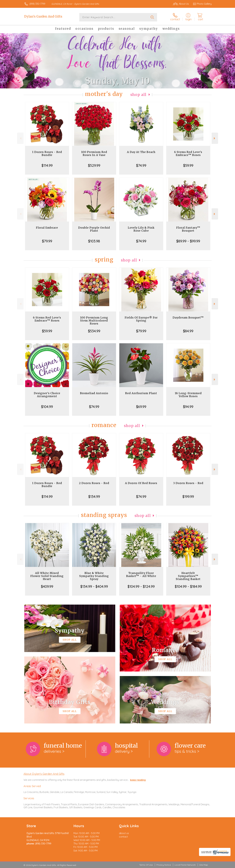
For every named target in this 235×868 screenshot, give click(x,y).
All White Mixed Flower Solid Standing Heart (47, 576)
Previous (20, 138)
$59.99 (188, 165)
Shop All (138, 95)
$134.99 (94, 497)
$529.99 (94, 165)
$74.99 (141, 165)
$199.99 (188, 497)
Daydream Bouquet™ (188, 318)
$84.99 (188, 331)
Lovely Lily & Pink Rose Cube (141, 229)
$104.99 (47, 407)
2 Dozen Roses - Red (94, 483)
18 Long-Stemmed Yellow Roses (188, 395)
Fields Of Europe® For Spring (141, 319)
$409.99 (47, 586)
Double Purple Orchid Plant (94, 229)
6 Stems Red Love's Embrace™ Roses (188, 153)
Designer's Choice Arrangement (47, 395)
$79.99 (47, 241)
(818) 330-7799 (37, 4)
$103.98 (94, 241)
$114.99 (47, 165)
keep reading (138, 780)
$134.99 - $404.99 (94, 586)
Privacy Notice (164, 865)
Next (215, 138)
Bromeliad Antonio (94, 393)
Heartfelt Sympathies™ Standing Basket (188, 576)
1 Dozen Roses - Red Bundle (47, 153)
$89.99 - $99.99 (188, 241)
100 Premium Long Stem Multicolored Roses (94, 321)
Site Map (204, 865)
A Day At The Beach (141, 152)
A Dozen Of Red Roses (141, 483)
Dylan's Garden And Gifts (43, 16)
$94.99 (188, 407)
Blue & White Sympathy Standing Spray (94, 576)
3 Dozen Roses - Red (188, 483)
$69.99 (141, 407)
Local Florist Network (185, 865)
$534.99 (94, 331)
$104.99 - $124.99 (141, 586)
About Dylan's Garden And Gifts (44, 774)
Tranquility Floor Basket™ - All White (141, 574)
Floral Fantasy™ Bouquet (188, 229)
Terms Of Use (146, 865)
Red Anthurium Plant (141, 393)
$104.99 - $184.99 (188, 586)
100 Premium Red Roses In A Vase (94, 153)
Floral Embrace (47, 228)
